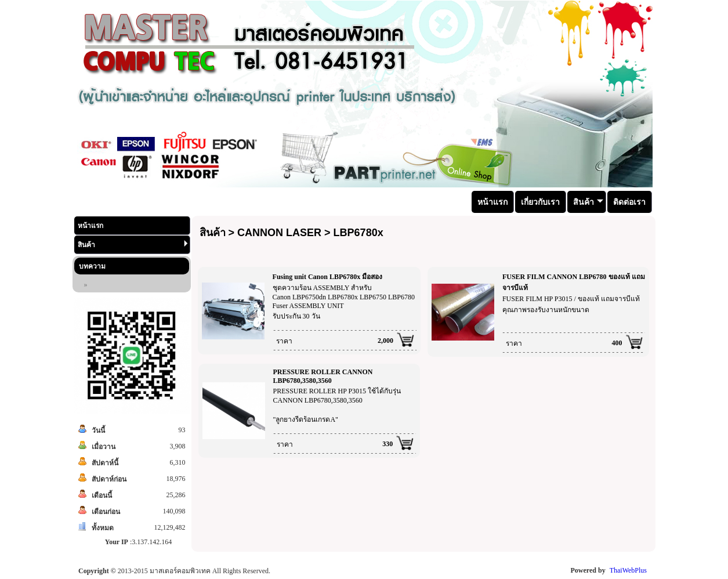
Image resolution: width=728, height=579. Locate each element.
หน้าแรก (90, 226)
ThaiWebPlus (628, 570)
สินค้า (133, 245)
